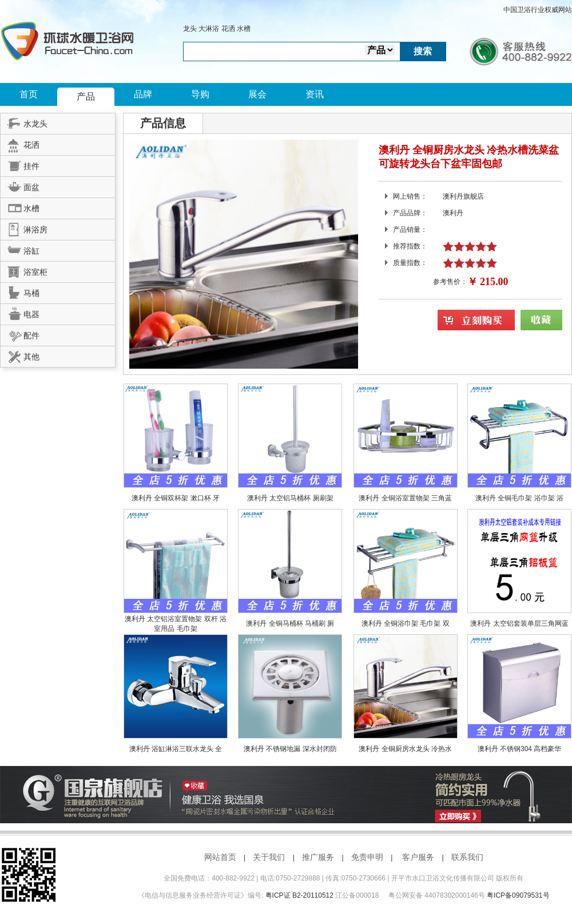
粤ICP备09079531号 (518, 895)
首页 (29, 94)
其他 (20, 355)
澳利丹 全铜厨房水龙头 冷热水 (405, 749)
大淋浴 (209, 29)
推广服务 (318, 857)
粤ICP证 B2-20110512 (299, 895)
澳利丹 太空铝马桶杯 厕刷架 (290, 498)
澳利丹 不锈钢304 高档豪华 (520, 749)
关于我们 (269, 857)
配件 (20, 334)
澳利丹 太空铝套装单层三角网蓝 (519, 623)
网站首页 (220, 857)
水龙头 (24, 122)
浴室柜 (24, 270)
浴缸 (20, 249)
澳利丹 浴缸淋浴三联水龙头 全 (176, 749)
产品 (86, 96)
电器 (20, 313)
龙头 (190, 29)
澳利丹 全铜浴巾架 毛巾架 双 (406, 623)
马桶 (20, 291)
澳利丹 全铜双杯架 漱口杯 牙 (176, 498)
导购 (200, 94)
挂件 (20, 164)
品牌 (143, 94)
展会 (257, 94)
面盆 (20, 185)
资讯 (315, 94)
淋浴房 (24, 228)
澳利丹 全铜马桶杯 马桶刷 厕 (290, 623)
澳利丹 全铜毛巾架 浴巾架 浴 (519, 498)
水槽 (244, 29)
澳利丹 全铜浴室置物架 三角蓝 (405, 498)
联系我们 (467, 857)
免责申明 (367, 857)
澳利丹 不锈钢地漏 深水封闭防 (290, 749)
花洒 (228, 29)
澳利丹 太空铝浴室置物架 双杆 (172, 619)
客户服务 (418, 857)
